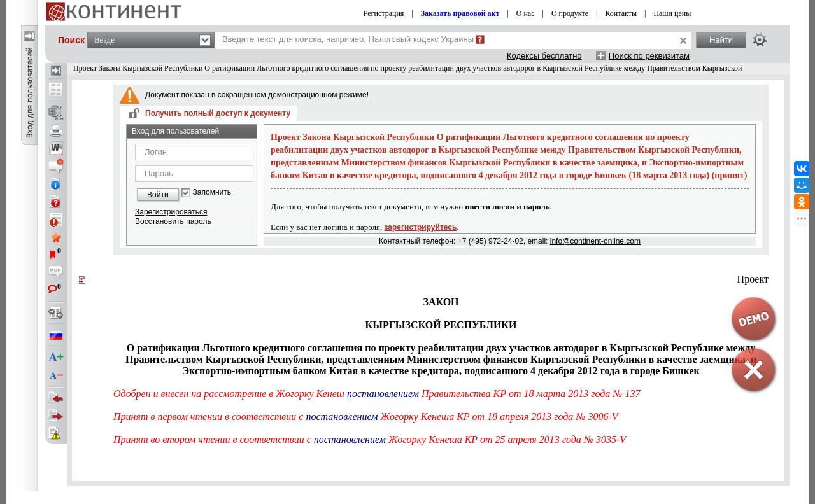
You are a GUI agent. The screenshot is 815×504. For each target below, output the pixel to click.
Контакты (621, 13)
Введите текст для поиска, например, (348, 39)
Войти (158, 195)
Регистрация (384, 13)
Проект (753, 279)
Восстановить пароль (173, 221)
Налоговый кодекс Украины (422, 39)
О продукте (570, 13)
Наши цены (672, 13)
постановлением (383, 394)
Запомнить (212, 192)
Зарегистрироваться (171, 212)
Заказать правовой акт (460, 13)
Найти (721, 40)
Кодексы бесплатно (544, 56)
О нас (526, 13)
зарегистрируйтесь (421, 227)
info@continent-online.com (595, 241)
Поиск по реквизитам (649, 56)
